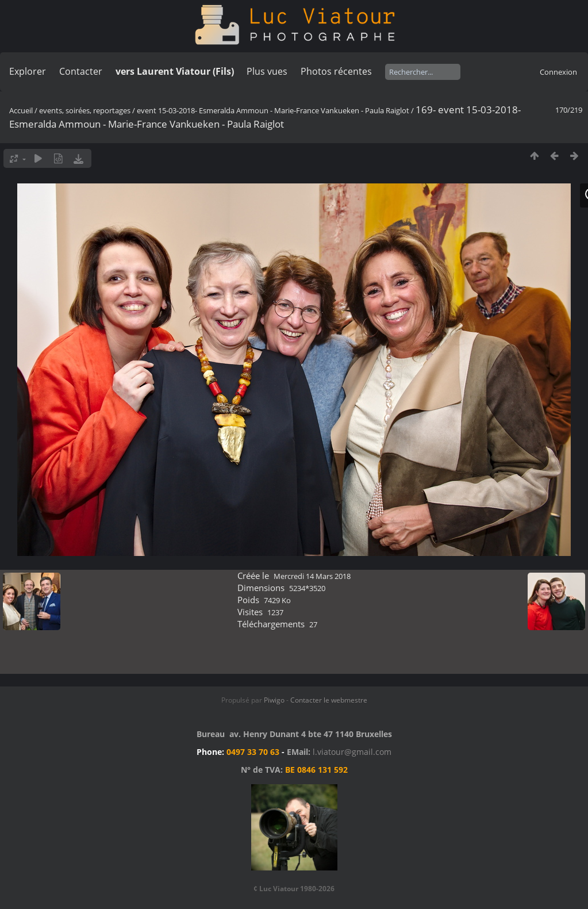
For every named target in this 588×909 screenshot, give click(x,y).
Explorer (28, 71)
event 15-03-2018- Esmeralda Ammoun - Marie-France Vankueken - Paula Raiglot (273, 110)
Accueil (21, 110)
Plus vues (267, 71)
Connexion (558, 72)
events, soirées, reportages (86, 110)
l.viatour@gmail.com (352, 752)
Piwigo (274, 700)
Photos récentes (336, 71)
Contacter (81, 71)
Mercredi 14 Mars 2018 (312, 576)
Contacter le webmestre (329, 700)
